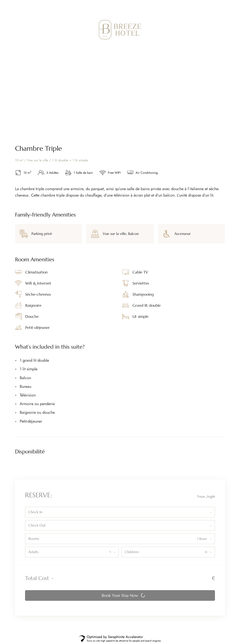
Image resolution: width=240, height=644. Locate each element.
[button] (205, 30)
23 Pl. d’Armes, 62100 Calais (39, 6)
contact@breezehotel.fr (204, 6)
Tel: (145, 6)
